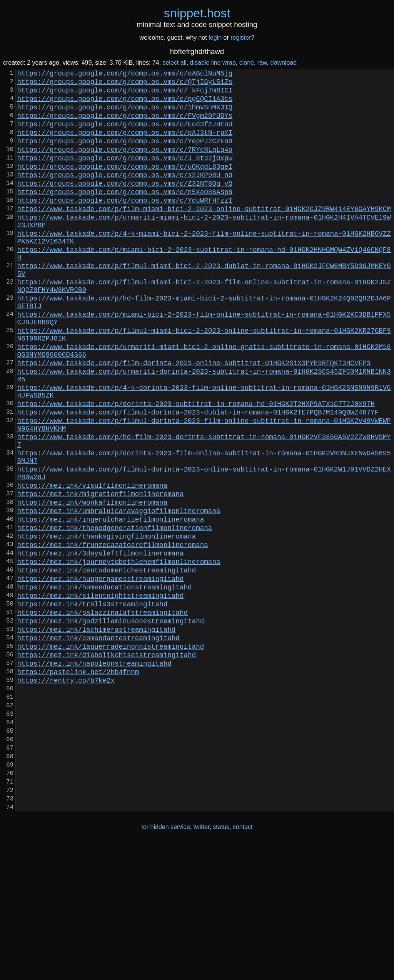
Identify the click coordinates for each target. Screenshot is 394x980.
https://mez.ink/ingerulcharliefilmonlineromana (111, 604)
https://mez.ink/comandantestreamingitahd (98, 744)
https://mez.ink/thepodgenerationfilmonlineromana (115, 614)
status (221, 964)
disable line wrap (213, 63)
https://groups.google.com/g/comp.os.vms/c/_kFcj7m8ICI (125, 94)
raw (262, 63)
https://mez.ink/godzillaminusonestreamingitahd (111, 724)
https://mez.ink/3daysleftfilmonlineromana (101, 644)
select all (174, 63)
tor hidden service (165, 964)
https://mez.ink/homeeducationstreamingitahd (105, 684)
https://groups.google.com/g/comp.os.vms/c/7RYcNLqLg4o (125, 164)
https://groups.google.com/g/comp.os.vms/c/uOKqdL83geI (125, 185)
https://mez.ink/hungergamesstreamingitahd (101, 674)
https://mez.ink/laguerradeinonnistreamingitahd (111, 754)
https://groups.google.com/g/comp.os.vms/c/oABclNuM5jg (125, 74)
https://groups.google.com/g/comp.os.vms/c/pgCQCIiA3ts (125, 104)
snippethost (197, 13)
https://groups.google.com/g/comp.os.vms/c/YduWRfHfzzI (125, 225)
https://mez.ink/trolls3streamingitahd (93, 704)
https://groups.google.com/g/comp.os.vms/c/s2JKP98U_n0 (125, 195)
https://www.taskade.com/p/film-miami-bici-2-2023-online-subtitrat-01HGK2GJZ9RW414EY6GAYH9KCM (204, 235)
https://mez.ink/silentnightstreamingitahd (101, 694)
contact (243, 964)
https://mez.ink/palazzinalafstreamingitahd (103, 714)
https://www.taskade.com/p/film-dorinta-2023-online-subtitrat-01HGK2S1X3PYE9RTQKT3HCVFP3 (194, 418)
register (241, 38)
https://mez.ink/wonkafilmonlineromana (93, 584)
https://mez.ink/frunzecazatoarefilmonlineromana (113, 634)
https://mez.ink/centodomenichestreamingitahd (107, 664)
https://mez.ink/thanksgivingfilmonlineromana (107, 624)
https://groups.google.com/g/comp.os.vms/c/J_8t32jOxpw (125, 175)
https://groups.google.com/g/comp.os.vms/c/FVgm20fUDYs (125, 124)
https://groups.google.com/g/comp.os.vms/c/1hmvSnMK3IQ (125, 114)
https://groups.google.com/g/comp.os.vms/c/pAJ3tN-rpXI (125, 144)
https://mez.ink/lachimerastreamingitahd (97, 734)
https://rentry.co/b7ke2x (66, 794)
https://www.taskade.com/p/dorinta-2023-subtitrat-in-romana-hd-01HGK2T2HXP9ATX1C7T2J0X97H (196, 467)
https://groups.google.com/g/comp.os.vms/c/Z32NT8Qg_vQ (125, 205)
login (215, 38)
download (284, 63)
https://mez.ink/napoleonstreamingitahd (94, 774)
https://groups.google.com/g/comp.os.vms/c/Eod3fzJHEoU (125, 134)
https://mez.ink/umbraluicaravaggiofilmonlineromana (119, 594)
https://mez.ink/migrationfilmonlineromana (101, 574)
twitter (202, 964)
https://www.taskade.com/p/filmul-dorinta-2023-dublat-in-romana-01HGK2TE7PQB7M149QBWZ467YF (198, 477)
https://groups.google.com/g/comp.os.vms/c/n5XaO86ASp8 (125, 215)
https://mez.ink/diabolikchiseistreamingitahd (107, 764)
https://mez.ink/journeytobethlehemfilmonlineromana (119, 654)
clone (247, 63)
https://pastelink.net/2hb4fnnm (78, 784)
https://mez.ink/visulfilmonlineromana (93, 564)
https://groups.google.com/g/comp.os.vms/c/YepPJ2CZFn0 (125, 154)
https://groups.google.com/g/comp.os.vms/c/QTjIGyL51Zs (125, 84)
